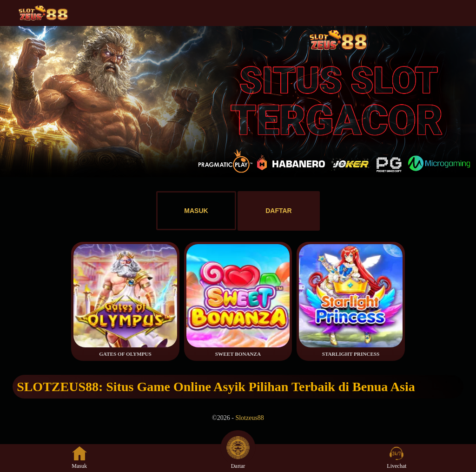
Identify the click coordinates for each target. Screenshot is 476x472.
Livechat (397, 458)
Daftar (238, 458)
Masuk (79, 458)
